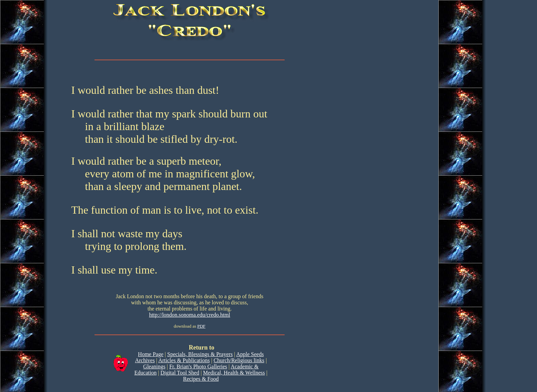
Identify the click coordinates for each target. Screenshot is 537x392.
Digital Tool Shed (180, 373)
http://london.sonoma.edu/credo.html (190, 315)
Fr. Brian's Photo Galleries (198, 366)
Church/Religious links (239, 360)
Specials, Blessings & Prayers (200, 354)
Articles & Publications (184, 360)
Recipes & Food (201, 379)
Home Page (151, 354)
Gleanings (154, 366)
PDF (201, 326)
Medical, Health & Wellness (234, 373)
